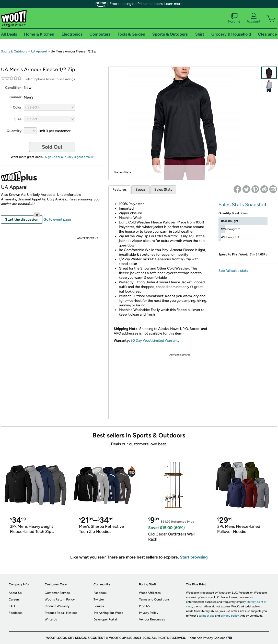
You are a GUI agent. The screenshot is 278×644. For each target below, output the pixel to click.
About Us (15, 593)
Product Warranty (57, 606)
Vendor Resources (152, 619)
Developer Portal (105, 619)
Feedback (16, 613)
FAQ (12, 606)
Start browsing (194, 557)
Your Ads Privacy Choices (208, 638)
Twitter (99, 599)
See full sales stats (233, 271)
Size (18, 119)
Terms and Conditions (154, 599)
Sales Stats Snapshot (243, 205)
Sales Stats (163, 190)
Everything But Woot (108, 613)
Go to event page (57, 219)
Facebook (100, 593)
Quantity (14, 131)
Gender (15, 97)
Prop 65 (144, 606)
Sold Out (52, 147)
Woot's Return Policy (60, 599)
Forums (234, 18)
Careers (14, 599)
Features (120, 190)
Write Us (51, 619)
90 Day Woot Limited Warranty (155, 341)
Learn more (173, 4)
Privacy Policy (149, 613)
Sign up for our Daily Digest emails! (69, 157)
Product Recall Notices (61, 613)
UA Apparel (39, 51)
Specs (141, 190)
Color (17, 107)
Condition (13, 88)
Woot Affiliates (150, 593)
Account (253, 18)
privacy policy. (230, 616)
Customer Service (57, 593)
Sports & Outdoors (14, 51)
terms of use (207, 616)
